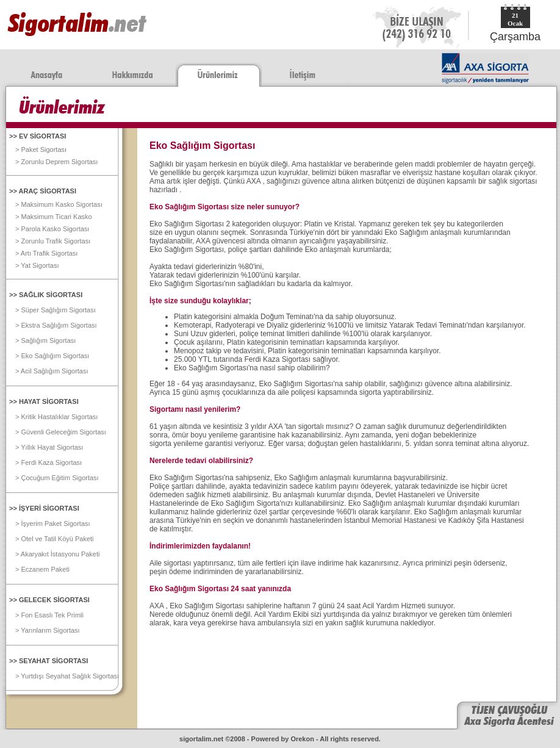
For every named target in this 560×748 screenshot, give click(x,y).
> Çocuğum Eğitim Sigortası (57, 478)
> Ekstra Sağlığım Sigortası (56, 325)
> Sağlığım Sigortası (45, 340)
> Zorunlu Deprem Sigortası (56, 162)
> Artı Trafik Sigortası (46, 253)
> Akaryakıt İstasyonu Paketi (58, 554)
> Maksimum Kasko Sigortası (59, 204)
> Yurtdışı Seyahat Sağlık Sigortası (67, 676)
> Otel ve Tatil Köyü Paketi (55, 539)
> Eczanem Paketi (42, 569)
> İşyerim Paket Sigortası (53, 523)
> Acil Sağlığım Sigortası (52, 371)
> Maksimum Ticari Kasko (54, 217)
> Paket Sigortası (41, 149)
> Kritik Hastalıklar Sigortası (56, 417)
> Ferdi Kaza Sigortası (48, 462)
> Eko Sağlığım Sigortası (52, 356)
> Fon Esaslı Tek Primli (49, 615)
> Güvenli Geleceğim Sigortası (61, 432)
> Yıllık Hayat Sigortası (49, 447)
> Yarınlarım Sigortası (48, 630)
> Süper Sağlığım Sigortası (56, 310)
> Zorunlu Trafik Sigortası (53, 241)
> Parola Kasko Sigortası (52, 229)
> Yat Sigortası (37, 265)
